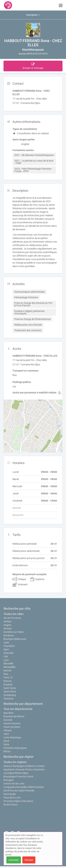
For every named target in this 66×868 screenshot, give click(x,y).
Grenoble (8, 653)
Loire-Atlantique (12, 737)
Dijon (6, 649)
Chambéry (9, 646)
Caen (6, 642)
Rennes (8, 681)
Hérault (8, 730)
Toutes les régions (15, 762)
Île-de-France (11, 805)
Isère (6, 734)
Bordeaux (9, 635)
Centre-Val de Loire (14, 784)
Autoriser (14, 860)
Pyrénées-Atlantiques (15, 748)
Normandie (10, 794)
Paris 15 (8, 678)
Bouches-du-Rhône (14, 716)
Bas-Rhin (8, 713)
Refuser (29, 860)
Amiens (8, 621)
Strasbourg (10, 695)
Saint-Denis (10, 688)
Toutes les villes (14, 614)
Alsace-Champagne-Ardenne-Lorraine (24, 766)
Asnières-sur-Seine (14, 632)
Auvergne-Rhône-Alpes (16, 773)
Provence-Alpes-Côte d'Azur (18, 801)
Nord (6, 741)
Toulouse (8, 699)
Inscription (33, 15)
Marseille (8, 663)
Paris (6, 744)
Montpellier (10, 667)
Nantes (7, 670)
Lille (6, 656)
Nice (6, 674)
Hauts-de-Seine (12, 727)
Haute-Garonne (12, 723)
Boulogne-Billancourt (15, 639)
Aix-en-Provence (12, 618)
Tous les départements (18, 709)
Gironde (8, 720)
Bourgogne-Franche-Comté (18, 777)
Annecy (8, 628)
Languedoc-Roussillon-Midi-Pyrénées (24, 787)
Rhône (7, 751)
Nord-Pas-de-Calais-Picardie (19, 791)
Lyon (6, 660)
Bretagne (9, 780)
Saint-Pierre (10, 692)
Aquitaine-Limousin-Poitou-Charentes (24, 770)
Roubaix (8, 685)
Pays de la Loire (12, 798)
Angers (7, 625)
